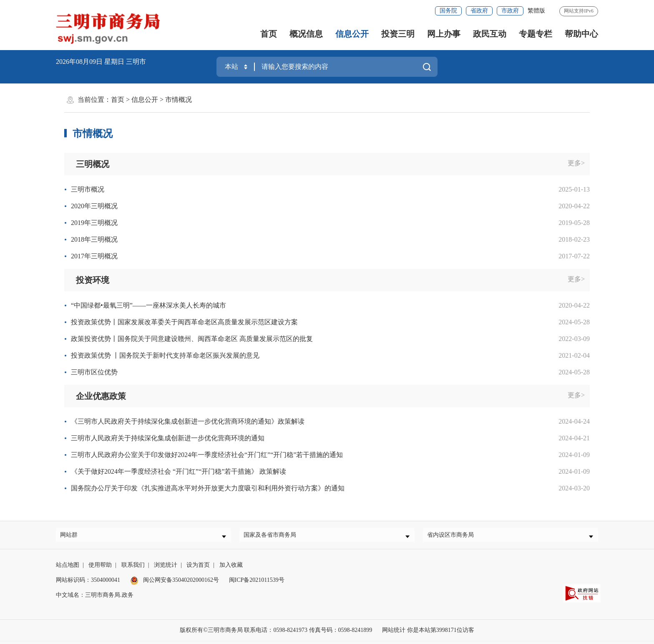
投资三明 (398, 34)
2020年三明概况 (94, 206)
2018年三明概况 (94, 239)
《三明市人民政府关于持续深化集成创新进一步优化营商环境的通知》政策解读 (188, 421)
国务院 (448, 11)
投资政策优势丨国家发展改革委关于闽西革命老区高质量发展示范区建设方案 (184, 322)
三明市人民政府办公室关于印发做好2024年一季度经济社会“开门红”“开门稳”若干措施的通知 (207, 455)
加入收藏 (231, 568)
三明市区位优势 (94, 372)
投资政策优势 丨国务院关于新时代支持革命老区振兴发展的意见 (165, 355)
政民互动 (490, 34)
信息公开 (352, 34)
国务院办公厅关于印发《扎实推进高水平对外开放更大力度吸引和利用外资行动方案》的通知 (208, 488)
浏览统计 (166, 568)
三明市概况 (88, 189)
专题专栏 (536, 34)
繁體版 (536, 11)
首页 (269, 34)
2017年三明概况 (94, 256)
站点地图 (68, 568)
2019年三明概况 (94, 223)
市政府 (510, 11)
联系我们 (133, 568)
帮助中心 (581, 34)
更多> (576, 163)
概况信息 (306, 34)
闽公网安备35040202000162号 (175, 583)
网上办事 (444, 34)
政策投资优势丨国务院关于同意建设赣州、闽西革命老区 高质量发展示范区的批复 (192, 339)
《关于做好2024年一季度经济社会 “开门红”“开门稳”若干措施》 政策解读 (179, 471)
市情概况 (179, 100)
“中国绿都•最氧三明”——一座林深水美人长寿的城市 (148, 305)
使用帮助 (100, 568)
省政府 (479, 11)
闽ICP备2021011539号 (257, 583)
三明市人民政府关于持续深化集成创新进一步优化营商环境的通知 (168, 438)
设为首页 (198, 568)
